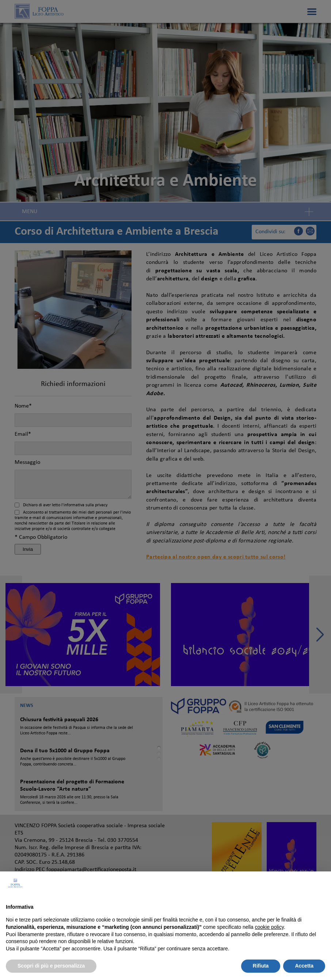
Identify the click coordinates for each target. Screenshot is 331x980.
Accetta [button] (304, 966)
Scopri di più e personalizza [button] (51, 966)
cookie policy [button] (269, 927)
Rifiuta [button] (261, 966)
